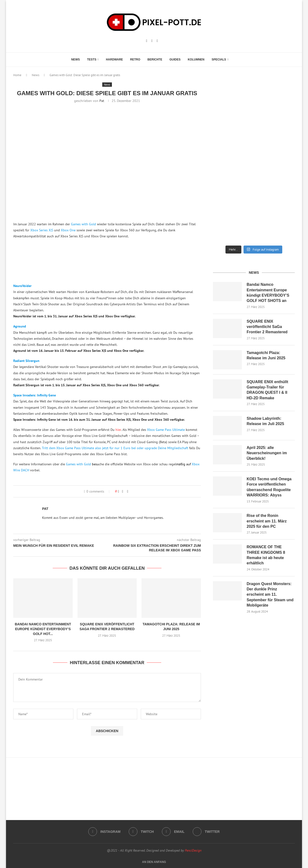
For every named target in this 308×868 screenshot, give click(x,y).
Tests (92, 60)
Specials (219, 60)
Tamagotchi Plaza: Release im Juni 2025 (266, 355)
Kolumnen (196, 60)
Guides (175, 60)
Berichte (155, 60)
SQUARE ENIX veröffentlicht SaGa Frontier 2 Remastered (267, 327)
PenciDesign (193, 850)
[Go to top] (154, 862)
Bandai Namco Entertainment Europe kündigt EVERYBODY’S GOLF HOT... (43, 629)
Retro (135, 60)
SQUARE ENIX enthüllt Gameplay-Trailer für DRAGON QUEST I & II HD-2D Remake (267, 390)
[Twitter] (206, 832)
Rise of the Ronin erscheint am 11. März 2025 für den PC (267, 521)
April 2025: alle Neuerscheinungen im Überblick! (267, 453)
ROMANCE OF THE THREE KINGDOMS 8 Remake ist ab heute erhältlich (266, 555)
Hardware (114, 60)
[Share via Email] (128, 491)
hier (118, 430)
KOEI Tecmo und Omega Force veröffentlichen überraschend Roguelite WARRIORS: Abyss (269, 487)
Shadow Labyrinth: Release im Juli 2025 (265, 421)
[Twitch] (152, 41)
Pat (102, 101)
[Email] (157, 41)
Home (17, 75)
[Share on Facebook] (123, 491)
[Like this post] (119, 491)
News (76, 60)
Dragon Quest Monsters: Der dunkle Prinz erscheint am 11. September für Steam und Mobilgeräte (270, 595)
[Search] (234, 60)
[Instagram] (147, 41)
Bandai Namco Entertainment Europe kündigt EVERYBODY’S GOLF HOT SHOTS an (268, 293)
